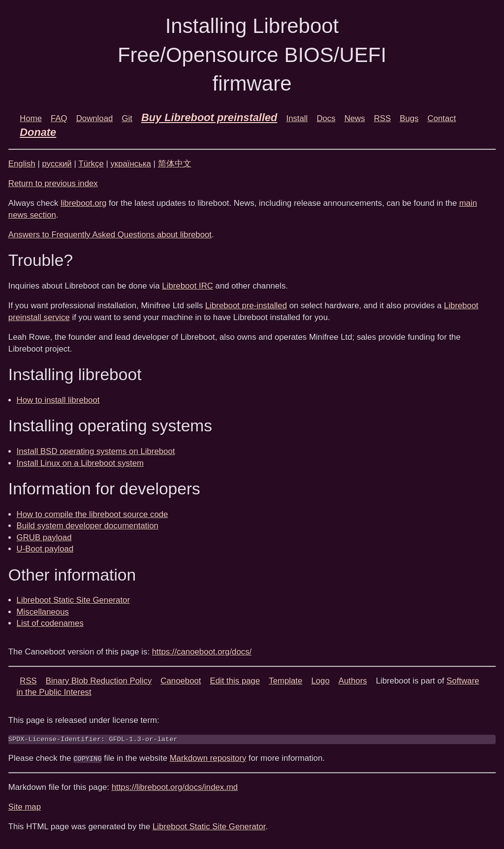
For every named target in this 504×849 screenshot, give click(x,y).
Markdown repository (208, 758)
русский (57, 164)
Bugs (409, 118)
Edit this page (235, 681)
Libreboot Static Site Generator (73, 600)
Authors (353, 681)
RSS (383, 118)
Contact (442, 118)
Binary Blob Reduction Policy (99, 681)
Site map (25, 807)
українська (131, 164)
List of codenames (50, 623)
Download (95, 118)
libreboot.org (83, 203)
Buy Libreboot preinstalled (209, 117)
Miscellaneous (43, 612)
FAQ (59, 118)
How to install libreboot (58, 400)
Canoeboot (181, 681)
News (355, 118)
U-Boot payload (45, 549)
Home (31, 118)
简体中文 (175, 164)
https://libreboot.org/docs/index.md (175, 787)
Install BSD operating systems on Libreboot (96, 451)
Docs (326, 118)
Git (127, 118)
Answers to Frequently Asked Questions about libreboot (110, 235)
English (22, 164)
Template (285, 681)
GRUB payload (44, 538)
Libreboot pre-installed (246, 306)
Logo (320, 681)
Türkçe (91, 164)
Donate (38, 132)
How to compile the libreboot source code (93, 514)
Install (297, 118)
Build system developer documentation (88, 526)
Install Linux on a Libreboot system (80, 463)
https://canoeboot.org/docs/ (202, 652)
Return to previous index (53, 183)
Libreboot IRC (188, 286)
